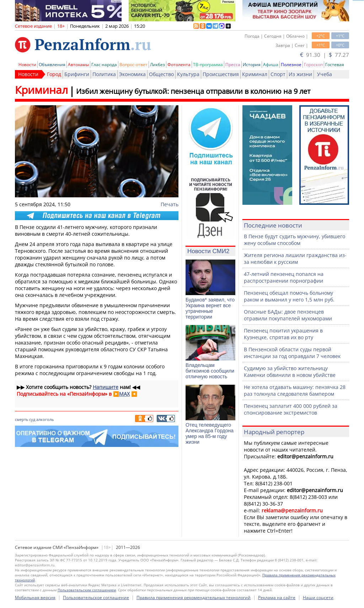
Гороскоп (313, 65)
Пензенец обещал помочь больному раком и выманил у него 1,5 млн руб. (289, 296)
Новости (27, 65)
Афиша (271, 65)
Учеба (325, 74)
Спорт (278, 74)
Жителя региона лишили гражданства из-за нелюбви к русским (295, 258)
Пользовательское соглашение (96, 598)
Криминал (255, 74)
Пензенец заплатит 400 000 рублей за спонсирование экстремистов (291, 409)
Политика (104, 74)
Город (54, 74)
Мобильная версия (35, 598)
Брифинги (77, 74)
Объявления (52, 65)
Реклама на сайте (277, 598)
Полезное (291, 65)
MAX (124, 394)
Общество (161, 74)
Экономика (132, 74)
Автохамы (78, 65)
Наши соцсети (318, 598)
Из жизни (300, 74)
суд (32, 419)
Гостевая (335, 65)
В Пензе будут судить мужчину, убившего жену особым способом (295, 240)
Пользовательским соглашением (87, 590)
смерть (22, 419)
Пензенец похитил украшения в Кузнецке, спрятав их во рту (283, 334)
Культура (188, 74)
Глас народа (104, 65)
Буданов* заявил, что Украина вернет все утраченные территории (210, 308)
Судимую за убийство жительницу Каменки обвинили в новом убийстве (290, 372)
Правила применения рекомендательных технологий (194, 598)
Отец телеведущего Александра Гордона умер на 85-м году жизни (210, 433)
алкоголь (45, 419)
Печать (170, 204)
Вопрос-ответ (133, 65)
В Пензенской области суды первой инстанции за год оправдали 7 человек (292, 353)
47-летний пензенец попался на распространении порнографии (284, 277)
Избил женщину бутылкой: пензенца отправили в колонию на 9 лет (193, 91)
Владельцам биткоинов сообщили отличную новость (210, 371)
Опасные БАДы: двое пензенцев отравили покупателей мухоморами (288, 315)
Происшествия (221, 74)
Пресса (233, 65)
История (252, 65)
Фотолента (179, 65)
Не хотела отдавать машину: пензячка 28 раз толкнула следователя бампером (295, 390)
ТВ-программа (208, 65)
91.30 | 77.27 (325, 55)
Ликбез (157, 65)
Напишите (106, 387)
